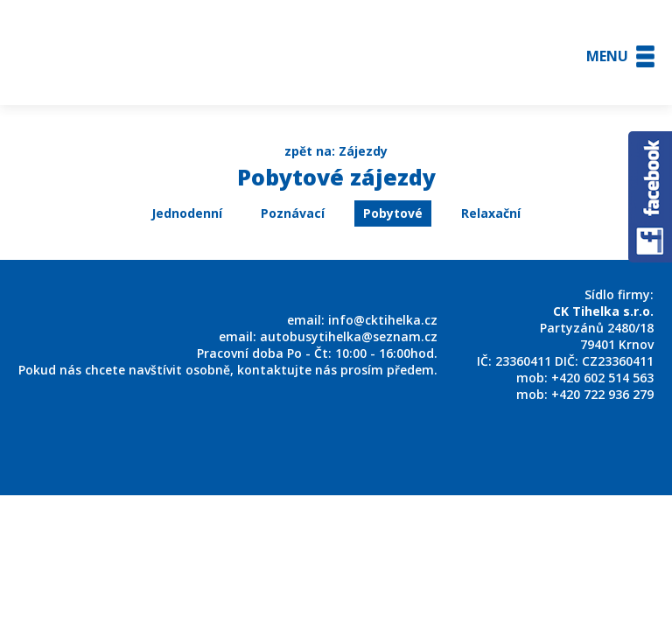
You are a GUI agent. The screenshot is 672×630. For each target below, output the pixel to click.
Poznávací (293, 213)
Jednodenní (187, 213)
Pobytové (393, 213)
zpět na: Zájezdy (336, 151)
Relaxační (491, 213)
